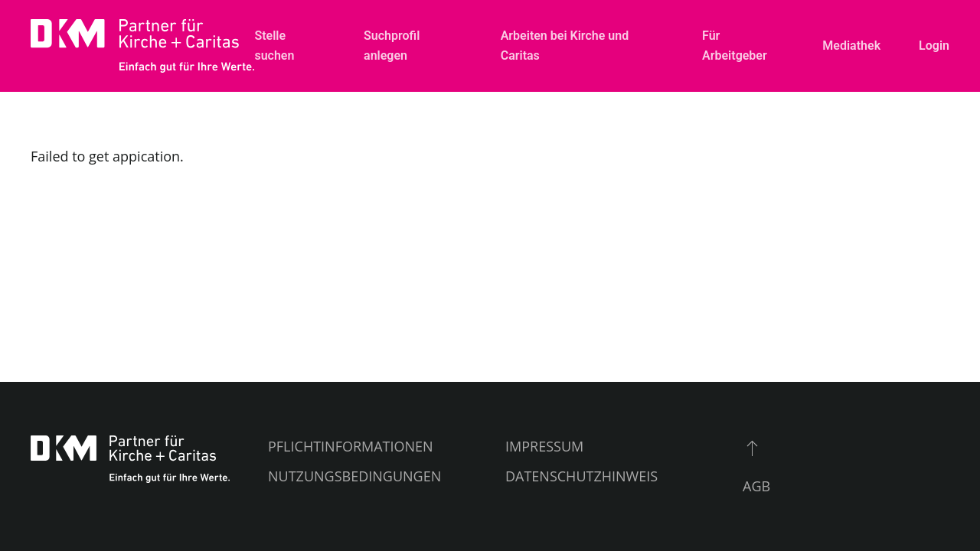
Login (934, 46)
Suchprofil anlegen (392, 46)
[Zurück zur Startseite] (142, 46)
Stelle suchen (274, 46)
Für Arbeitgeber (735, 46)
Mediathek (851, 46)
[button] (752, 448)
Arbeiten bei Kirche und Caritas (565, 46)
